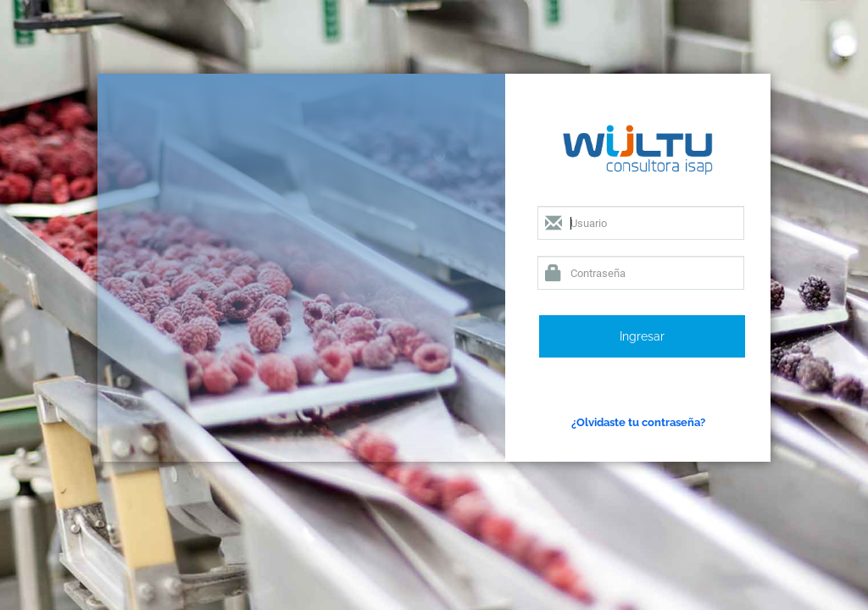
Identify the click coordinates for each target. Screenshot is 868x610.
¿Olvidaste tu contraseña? (638, 422)
